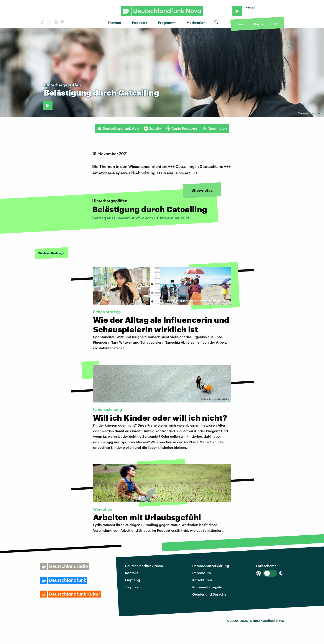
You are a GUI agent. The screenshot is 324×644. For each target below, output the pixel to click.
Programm (167, 22)
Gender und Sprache (209, 594)
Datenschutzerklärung (211, 566)
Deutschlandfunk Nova (144, 566)
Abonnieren (215, 128)
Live (240, 24)
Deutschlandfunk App (118, 128)
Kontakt (132, 573)
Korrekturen (202, 580)
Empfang (132, 580)
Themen (114, 22)
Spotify (152, 128)
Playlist (259, 24)
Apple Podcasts (182, 128)
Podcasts (140, 22)
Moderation (196, 22)
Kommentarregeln (207, 587)
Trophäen (133, 587)
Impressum (202, 573)
